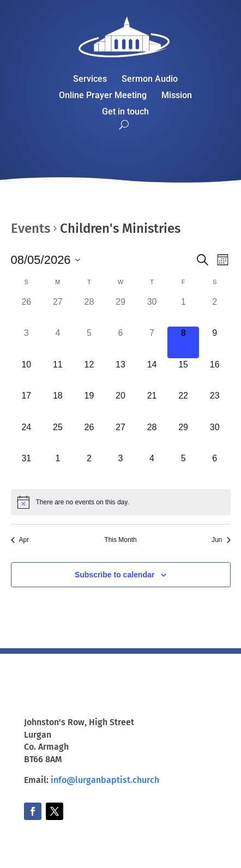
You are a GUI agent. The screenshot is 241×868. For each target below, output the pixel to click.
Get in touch (125, 112)
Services (90, 80)
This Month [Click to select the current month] (120, 540)
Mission (177, 96)
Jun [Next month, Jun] (221, 540)
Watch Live (127, 146)
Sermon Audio (150, 80)
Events (31, 228)
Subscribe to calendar (115, 575)
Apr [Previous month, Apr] (20, 540)
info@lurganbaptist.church (105, 780)
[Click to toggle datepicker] (46, 260)
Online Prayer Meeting (103, 96)
